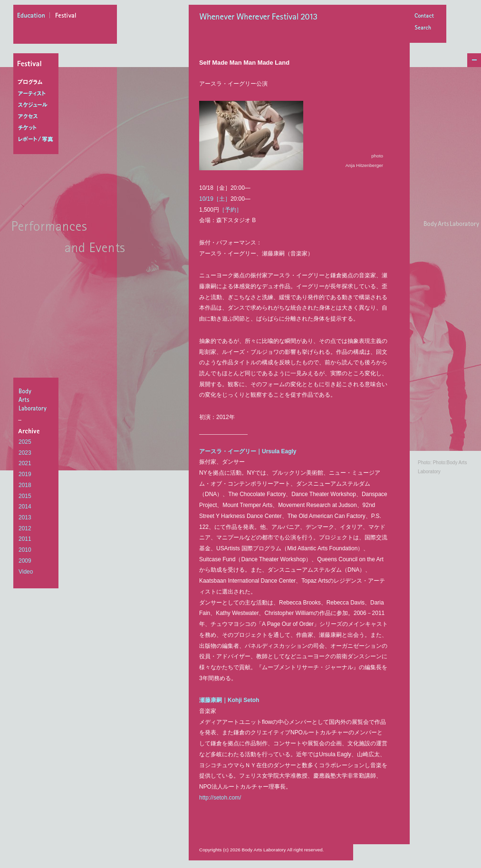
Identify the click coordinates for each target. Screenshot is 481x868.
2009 (25, 561)
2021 (25, 463)
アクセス (38, 117)
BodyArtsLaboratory (37, 400)
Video (26, 572)
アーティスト (38, 94)
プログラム (38, 82)
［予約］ (231, 210)
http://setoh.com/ (220, 798)
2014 (25, 507)
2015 (25, 496)
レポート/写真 (38, 139)
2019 (25, 474)
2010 (25, 550)
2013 (25, 517)
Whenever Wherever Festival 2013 (261, 18)
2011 (25, 539)
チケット (38, 128)
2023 (25, 453)
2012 (25, 528)
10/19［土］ (215, 199)
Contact (424, 16)
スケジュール (38, 105)
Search (424, 28)
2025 (25, 442)
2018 (25, 485)
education (34, 17)
